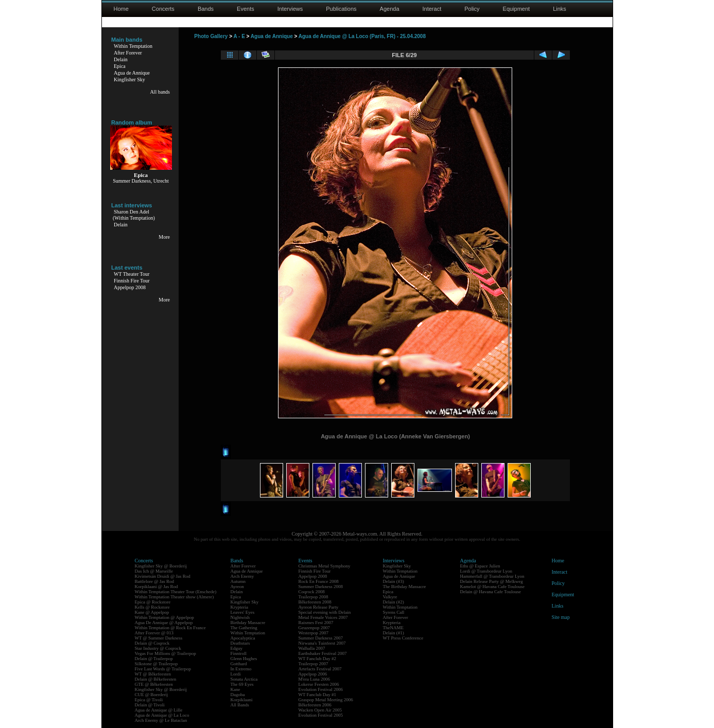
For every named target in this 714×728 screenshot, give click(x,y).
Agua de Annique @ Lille (159, 710)
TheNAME (394, 628)
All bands (160, 92)
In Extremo (241, 669)
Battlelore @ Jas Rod (155, 581)
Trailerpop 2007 (314, 664)
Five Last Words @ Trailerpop (163, 669)
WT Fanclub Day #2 (318, 659)
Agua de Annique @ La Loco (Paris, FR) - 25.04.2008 (362, 36)
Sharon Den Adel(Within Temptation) (134, 215)
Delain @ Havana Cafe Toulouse (491, 592)
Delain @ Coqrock (152, 643)
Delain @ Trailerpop (154, 659)
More (164, 237)
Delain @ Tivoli (150, 705)
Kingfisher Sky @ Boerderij (161, 566)
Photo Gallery (211, 36)
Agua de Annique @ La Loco (162, 715)
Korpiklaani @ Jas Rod (156, 587)
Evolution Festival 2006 (321, 689)
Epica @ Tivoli (149, 700)
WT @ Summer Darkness (159, 638)
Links (560, 9)
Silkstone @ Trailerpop (156, 664)
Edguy (237, 648)
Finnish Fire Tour (132, 281)
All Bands (240, 705)
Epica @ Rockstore (153, 602)
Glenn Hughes (244, 659)
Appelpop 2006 (313, 674)
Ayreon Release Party (319, 607)
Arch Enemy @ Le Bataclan (161, 720)
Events (246, 9)
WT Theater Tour (132, 274)
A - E (239, 36)
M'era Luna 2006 (315, 679)
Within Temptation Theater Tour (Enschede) (176, 592)
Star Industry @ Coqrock (158, 648)
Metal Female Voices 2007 (323, 617)
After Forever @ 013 (154, 633)
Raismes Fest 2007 (316, 623)
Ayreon (237, 587)
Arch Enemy (242, 576)
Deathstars (240, 643)
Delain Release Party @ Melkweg (492, 581)
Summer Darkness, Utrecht (141, 181)
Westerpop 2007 (314, 633)
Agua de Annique (132, 73)
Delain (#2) (394, 602)
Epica (120, 66)
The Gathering (244, 628)
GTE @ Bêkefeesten (154, 684)
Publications (341, 9)
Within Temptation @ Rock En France (170, 628)
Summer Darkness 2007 (321, 638)
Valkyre (390, 597)
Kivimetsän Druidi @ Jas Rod (163, 576)
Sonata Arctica (244, 679)
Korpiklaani (242, 700)
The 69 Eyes (242, 684)
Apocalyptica (243, 638)
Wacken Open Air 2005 (320, 710)
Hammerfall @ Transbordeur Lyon (492, 576)
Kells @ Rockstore (152, 607)
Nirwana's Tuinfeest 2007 (322, 643)
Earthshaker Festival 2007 (323, 653)
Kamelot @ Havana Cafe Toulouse (492, 587)
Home (121, 9)
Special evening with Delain (325, 612)
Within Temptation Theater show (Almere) (175, 597)
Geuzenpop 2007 (314, 628)
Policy (472, 9)
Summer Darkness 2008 (321, 587)
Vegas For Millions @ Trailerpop (166, 653)
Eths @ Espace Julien (480, 566)
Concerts (163, 9)
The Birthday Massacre (405, 587)
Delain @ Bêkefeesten (156, 679)
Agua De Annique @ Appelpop (164, 623)
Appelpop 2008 (130, 287)
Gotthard (239, 664)
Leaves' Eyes (243, 612)
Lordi (236, 674)
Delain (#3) (394, 581)
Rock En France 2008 (319, 581)
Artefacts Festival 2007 (320, 669)
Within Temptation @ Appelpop (164, 617)
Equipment (517, 9)
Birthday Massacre (248, 623)
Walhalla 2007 (312, 648)
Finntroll (239, 653)
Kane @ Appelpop (152, 612)
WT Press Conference (403, 638)
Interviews (290, 9)
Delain (121, 59)
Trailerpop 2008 (314, 597)
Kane (236, 689)
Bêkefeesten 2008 (315, 602)
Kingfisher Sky (129, 79)
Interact (432, 9)
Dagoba (238, 695)
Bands (206, 9)
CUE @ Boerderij (152, 695)
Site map (561, 617)
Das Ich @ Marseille (154, 571)
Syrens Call (394, 612)
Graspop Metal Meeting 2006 (326, 700)
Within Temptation (133, 46)
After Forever (128, 53)
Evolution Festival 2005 (321, 715)
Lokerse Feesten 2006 (319, 684)
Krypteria (239, 607)
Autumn (238, 581)
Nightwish (240, 617)
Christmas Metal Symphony (325, 566)
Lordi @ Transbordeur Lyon (486, 571)
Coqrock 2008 (312, 592)
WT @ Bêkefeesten (153, 674)
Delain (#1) (394, 633)
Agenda (390, 9)
